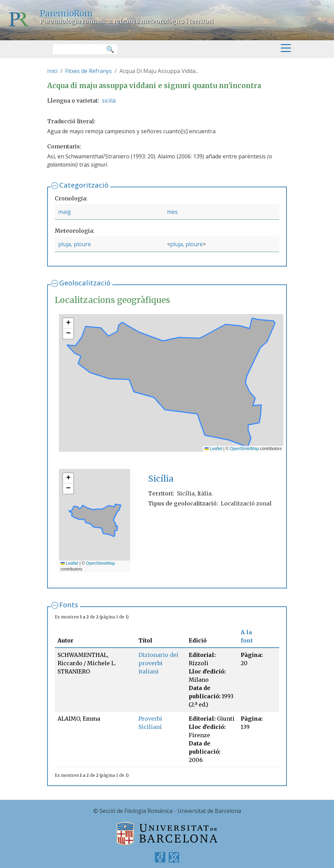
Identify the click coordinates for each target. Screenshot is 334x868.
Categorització (84, 185)
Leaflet (213, 449)
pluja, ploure (75, 244)
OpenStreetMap (244, 449)
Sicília (161, 479)
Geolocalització (85, 283)
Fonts (69, 605)
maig (65, 212)
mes (172, 212)
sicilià (109, 101)
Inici (52, 71)
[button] (68, 323)
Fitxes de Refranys (88, 71)
